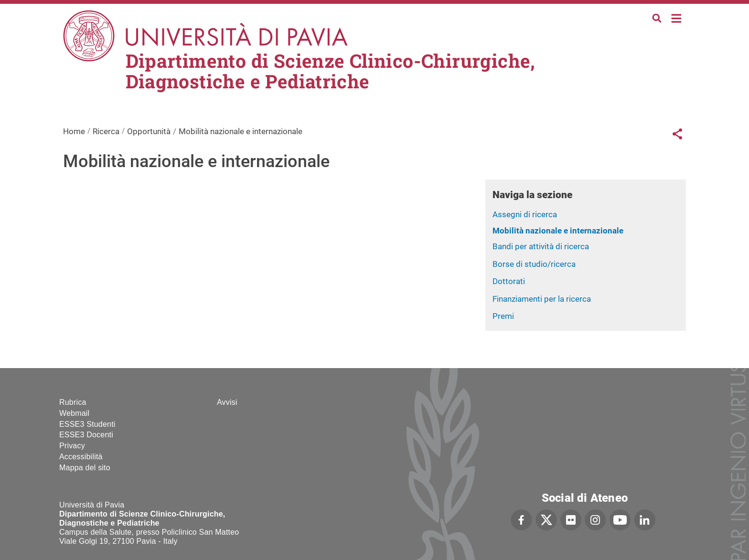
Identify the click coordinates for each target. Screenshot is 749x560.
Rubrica (73, 402)
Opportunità (149, 131)
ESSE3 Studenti (87, 424)
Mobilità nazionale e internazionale (558, 231)
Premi (503, 316)
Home (677, 17)
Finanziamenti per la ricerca (542, 299)
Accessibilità (81, 457)
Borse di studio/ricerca (534, 264)
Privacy (72, 446)
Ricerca (106, 131)
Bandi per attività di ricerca (541, 246)
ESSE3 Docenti (86, 435)
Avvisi (227, 402)
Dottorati (509, 281)
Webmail (74, 413)
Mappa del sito (85, 468)
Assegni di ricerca (525, 214)
